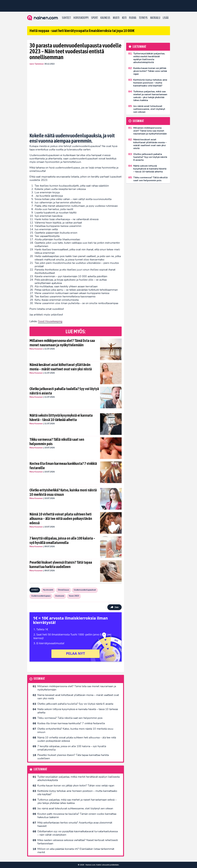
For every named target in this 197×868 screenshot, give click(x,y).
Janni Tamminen (37, 64)
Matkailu (155, 18)
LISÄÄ (166, 18)
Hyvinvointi (48, 590)
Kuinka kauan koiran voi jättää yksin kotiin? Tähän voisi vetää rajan (76, 786)
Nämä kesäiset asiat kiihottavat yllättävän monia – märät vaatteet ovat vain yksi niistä (61, 367)
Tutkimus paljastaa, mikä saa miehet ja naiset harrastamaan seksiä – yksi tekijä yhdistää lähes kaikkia (77, 801)
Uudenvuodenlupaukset (85, 590)
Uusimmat (39, 679)
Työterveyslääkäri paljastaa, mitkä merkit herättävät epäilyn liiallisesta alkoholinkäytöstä (78, 778)
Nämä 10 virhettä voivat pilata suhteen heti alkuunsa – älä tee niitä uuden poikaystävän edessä (61, 519)
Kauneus (105, 18)
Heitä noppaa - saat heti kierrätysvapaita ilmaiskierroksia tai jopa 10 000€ (82, 31)
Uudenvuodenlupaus (41, 596)
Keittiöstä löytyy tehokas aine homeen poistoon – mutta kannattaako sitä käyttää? (77, 793)
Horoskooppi (81, 18)
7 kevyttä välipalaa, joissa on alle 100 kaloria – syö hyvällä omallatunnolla (62, 540)
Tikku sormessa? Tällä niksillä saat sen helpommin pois (57, 442)
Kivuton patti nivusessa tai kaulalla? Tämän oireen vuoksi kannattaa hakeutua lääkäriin (77, 816)
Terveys (143, 18)
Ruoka (133, 18)
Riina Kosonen (36, 349)
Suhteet (66, 18)
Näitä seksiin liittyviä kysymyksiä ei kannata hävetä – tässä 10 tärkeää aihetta (61, 418)
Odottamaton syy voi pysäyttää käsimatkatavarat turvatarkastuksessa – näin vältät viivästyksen (78, 833)
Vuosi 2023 (74, 596)
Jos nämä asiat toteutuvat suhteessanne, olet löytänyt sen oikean (75, 808)
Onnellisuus (63, 590)
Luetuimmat (40, 769)
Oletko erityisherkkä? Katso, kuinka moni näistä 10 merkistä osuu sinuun (63, 492)
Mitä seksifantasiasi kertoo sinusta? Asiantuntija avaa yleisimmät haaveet (75, 824)
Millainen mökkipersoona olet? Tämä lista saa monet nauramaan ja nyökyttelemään (62, 343)
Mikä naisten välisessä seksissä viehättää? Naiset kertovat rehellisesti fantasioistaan (78, 842)
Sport (94, 18)
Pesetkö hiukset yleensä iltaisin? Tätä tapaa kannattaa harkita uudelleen (61, 565)
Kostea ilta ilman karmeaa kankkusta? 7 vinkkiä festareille (63, 466)
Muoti (116, 18)
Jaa (114, 607)
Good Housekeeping (50, 321)
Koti (124, 18)
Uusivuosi (60, 596)
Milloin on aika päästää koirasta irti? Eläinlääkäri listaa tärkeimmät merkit (76, 851)
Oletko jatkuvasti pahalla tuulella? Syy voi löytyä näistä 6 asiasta (64, 391)
